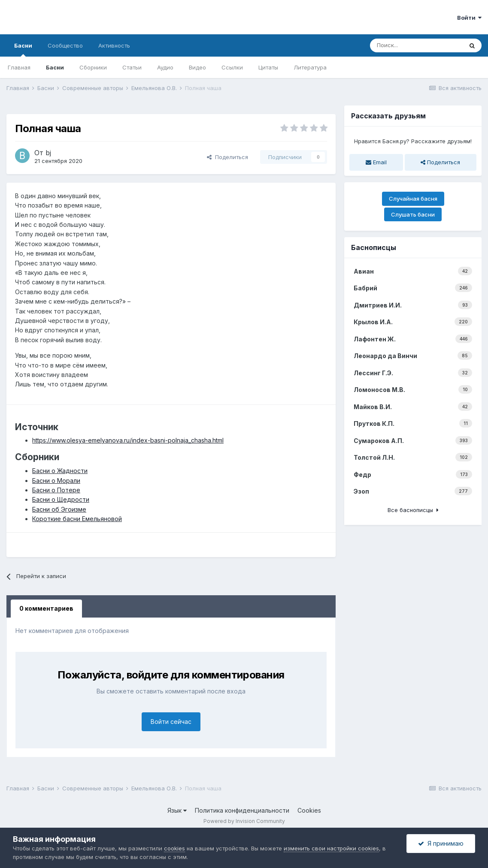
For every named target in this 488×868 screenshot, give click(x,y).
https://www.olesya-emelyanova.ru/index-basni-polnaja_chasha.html (128, 440)
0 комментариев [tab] (46, 608)
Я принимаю (441, 843)
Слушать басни (413, 214)
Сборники (93, 67)
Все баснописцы (413, 510)
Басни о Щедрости (61, 499)
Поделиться (227, 157)
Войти (469, 18)
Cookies (309, 810)
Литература (310, 67)
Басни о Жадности (60, 471)
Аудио (165, 67)
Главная (19, 67)
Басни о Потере (56, 490)
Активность (114, 45)
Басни (23, 49)
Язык (177, 810)
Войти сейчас (171, 722)
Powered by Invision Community (244, 821)
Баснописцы (374, 247)
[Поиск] (416, 45)
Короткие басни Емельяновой (77, 519)
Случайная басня (413, 199)
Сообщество (65, 45)
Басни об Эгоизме (59, 509)
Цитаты (268, 67)
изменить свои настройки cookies (331, 848)
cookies (174, 848)
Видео (197, 67)
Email (376, 162)
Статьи (132, 67)
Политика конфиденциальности (242, 810)
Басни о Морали (56, 481)
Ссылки (232, 67)
